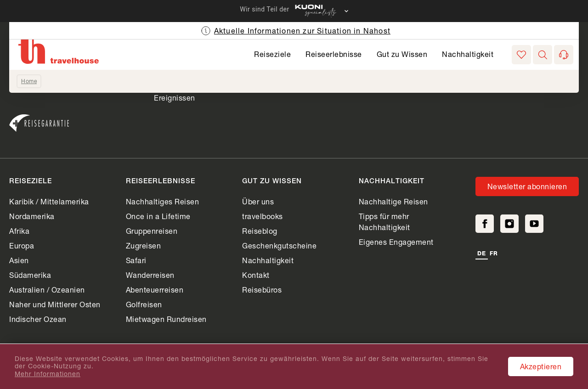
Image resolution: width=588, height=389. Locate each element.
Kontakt (256, 275)
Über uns (258, 201)
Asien (19, 260)
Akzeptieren (541, 366)
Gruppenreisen (152, 231)
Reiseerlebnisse (334, 54)
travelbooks (263, 216)
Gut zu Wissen (402, 54)
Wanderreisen (150, 275)
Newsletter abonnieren (527, 186)
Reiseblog (260, 231)
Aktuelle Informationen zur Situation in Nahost (302, 31)
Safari (136, 260)
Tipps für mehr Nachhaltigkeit (384, 222)
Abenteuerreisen (155, 290)
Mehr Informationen (48, 374)
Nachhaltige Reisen (393, 201)
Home (29, 81)
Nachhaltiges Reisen (163, 201)
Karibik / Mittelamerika (49, 201)
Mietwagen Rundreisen (166, 319)
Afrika (19, 231)
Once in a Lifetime (158, 216)
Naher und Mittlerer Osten (55, 304)
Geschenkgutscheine (279, 245)
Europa (22, 245)
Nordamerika (32, 216)
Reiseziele (272, 54)
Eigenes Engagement (396, 242)
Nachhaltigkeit (468, 54)
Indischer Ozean (38, 319)
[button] (543, 55)
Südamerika (30, 275)
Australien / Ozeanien (47, 290)
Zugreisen (144, 245)
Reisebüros (262, 290)
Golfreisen (144, 304)
